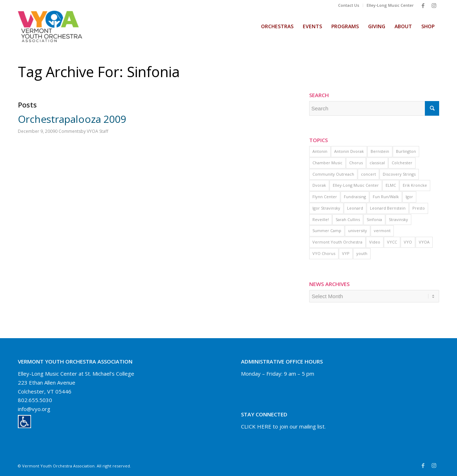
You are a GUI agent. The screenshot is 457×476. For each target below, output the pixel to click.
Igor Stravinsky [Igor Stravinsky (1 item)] (326, 208)
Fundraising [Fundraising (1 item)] (355, 197)
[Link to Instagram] (434, 5)
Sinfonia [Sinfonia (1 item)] (374, 219)
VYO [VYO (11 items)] (408, 242)
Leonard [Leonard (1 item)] (355, 208)
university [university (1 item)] (358, 231)
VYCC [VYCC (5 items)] (392, 242)
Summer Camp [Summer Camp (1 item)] (327, 231)
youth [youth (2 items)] (362, 253)
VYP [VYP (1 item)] (346, 253)
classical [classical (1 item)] (377, 163)
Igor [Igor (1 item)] (409, 197)
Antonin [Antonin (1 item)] (320, 151)
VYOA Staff (97, 131)
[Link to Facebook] (423, 5)
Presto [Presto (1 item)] (419, 208)
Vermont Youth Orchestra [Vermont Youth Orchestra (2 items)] (337, 242)
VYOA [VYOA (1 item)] (424, 242)
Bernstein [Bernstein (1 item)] (380, 151)
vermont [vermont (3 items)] (382, 231)
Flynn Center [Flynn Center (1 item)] (325, 197)
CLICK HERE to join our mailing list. (283, 426)
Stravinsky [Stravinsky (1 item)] (398, 219)
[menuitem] (349, 5)
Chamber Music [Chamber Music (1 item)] (327, 163)
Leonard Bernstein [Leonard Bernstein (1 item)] (388, 208)
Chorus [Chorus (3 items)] (356, 163)
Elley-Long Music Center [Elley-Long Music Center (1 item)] (356, 185)
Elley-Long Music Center (390, 5)
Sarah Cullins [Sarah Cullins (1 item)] (348, 219)
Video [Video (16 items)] (375, 242)
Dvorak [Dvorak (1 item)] (319, 185)
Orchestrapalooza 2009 (72, 119)
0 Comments (68, 131)
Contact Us (349, 5)
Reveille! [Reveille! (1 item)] (321, 219)
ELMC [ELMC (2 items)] (391, 185)
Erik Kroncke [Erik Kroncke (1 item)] (415, 185)
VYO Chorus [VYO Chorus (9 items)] (324, 253)
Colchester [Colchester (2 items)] (402, 163)
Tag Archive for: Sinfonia (99, 72)
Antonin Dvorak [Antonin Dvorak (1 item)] (349, 151)
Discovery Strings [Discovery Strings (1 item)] (399, 174)
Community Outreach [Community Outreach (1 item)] (333, 174)
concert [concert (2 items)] (368, 174)
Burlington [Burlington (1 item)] (406, 151)
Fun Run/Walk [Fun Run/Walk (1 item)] (386, 197)
